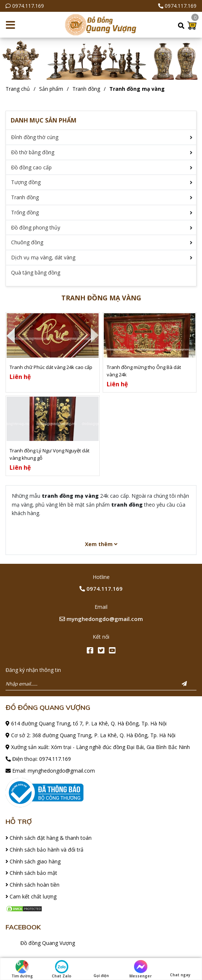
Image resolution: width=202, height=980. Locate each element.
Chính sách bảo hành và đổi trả (44, 850)
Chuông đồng (27, 242)
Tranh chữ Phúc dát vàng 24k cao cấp (51, 367)
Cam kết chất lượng (31, 896)
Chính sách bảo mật (31, 873)
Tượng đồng (26, 182)
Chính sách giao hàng (33, 861)
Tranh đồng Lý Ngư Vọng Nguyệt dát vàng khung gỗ (49, 454)
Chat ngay (180, 969)
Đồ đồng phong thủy (36, 227)
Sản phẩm (51, 89)
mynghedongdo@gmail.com (101, 619)
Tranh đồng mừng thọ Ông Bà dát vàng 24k (144, 371)
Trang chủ (18, 89)
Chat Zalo (61, 969)
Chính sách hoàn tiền (32, 885)
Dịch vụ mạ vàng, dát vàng (43, 257)
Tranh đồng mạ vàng (137, 89)
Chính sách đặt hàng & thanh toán (49, 838)
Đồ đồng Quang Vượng (48, 943)
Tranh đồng (86, 89)
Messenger (141, 969)
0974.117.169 (28, 6)
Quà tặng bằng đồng (36, 272)
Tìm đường (22, 969)
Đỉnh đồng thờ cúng (35, 137)
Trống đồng (25, 212)
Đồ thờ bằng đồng (33, 152)
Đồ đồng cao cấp (31, 167)
